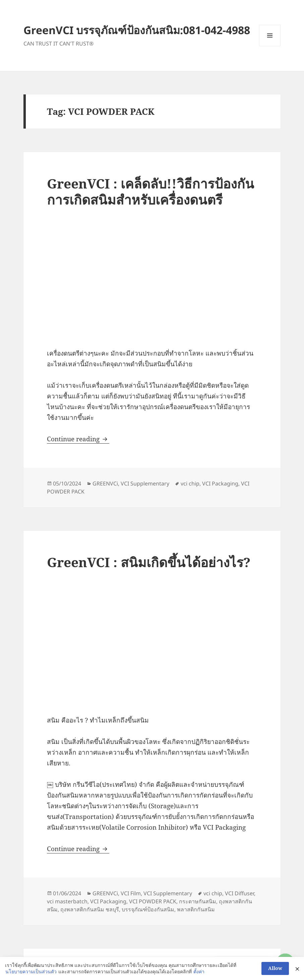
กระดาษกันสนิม (198, 901)
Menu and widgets (270, 46)
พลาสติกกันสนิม (196, 909)
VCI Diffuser (239, 893)
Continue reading (78, 439)
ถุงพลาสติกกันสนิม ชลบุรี (90, 909)
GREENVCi (105, 483)
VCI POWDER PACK (153, 901)
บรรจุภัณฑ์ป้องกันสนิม (148, 909)
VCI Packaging (220, 483)
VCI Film (131, 893)
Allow (275, 968)
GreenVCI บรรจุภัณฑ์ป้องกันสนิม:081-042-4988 (137, 30)
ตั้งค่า (199, 971)
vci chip (190, 483)
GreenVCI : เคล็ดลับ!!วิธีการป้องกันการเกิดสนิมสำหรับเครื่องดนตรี (150, 191)
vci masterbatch (67, 901)
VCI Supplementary (145, 483)
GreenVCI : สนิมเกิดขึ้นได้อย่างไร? (149, 562)
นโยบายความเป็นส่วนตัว (31, 971)
